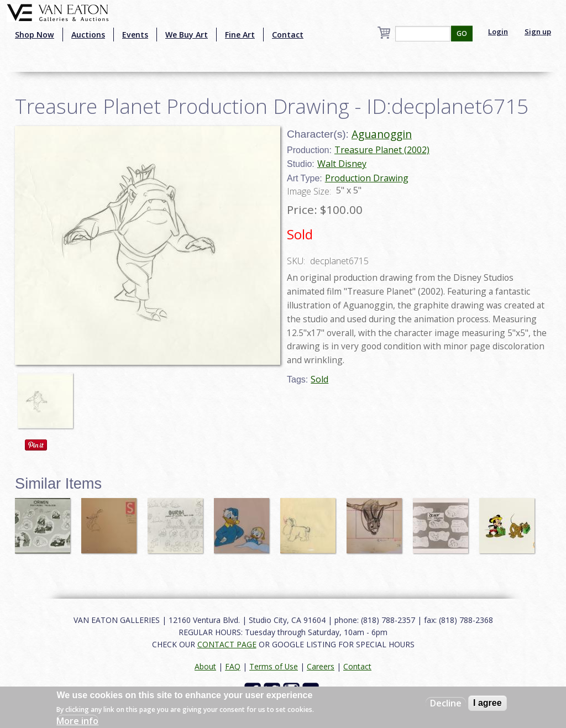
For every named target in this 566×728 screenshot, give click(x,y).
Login (498, 32)
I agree (488, 703)
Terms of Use (274, 666)
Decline (446, 703)
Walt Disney (342, 164)
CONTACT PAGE (227, 644)
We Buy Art (187, 35)
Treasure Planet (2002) (382, 150)
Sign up (538, 32)
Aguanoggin (382, 134)
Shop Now (35, 35)
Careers (321, 666)
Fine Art (240, 35)
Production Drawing (367, 178)
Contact (288, 35)
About (205, 666)
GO (462, 33)
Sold (319, 379)
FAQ (233, 666)
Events (135, 35)
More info (77, 721)
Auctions (88, 35)
